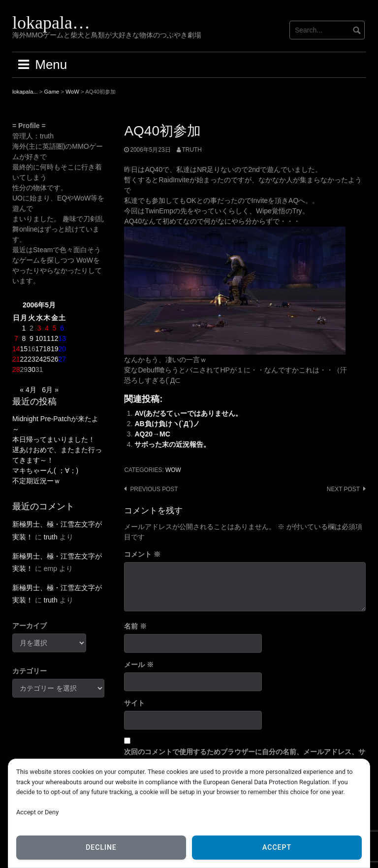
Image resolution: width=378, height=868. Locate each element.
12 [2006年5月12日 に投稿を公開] (55, 338)
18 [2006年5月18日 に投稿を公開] (47, 349)
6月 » (50, 390)
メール (139, 665)
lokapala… (51, 23)
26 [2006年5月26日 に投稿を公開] (55, 359)
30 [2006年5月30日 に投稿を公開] (31, 369)
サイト (134, 703)
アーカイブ (30, 626)
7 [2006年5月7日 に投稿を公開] (16, 338)
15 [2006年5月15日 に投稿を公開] (24, 349)
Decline (101, 847)
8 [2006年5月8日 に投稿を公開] (24, 338)
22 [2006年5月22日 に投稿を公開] (24, 359)
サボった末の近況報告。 (172, 444)
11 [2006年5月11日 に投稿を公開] (47, 338)
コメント (142, 554)
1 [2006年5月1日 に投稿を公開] (24, 328)
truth (192, 150)
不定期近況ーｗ (36, 481)
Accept (277, 847)
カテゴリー (30, 671)
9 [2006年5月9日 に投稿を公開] (31, 338)
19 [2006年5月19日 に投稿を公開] (55, 349)
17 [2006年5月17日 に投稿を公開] (39, 349)
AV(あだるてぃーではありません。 (188, 413)
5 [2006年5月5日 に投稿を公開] (55, 328)
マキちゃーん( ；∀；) (45, 470)
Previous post (154, 489)
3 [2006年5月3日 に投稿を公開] (39, 328)
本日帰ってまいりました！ (54, 439)
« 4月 (28, 390)
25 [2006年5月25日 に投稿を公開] (47, 359)
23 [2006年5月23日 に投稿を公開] (31, 359)
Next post (343, 489)
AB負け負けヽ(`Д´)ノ (167, 424)
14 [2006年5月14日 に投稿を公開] (16, 349)
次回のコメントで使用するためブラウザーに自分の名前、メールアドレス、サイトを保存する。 (245, 757)
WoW (173, 470)
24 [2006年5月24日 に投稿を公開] (39, 359)
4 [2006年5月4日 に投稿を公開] (47, 328)
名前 (135, 626)
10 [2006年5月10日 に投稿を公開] (39, 338)
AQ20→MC (152, 434)
